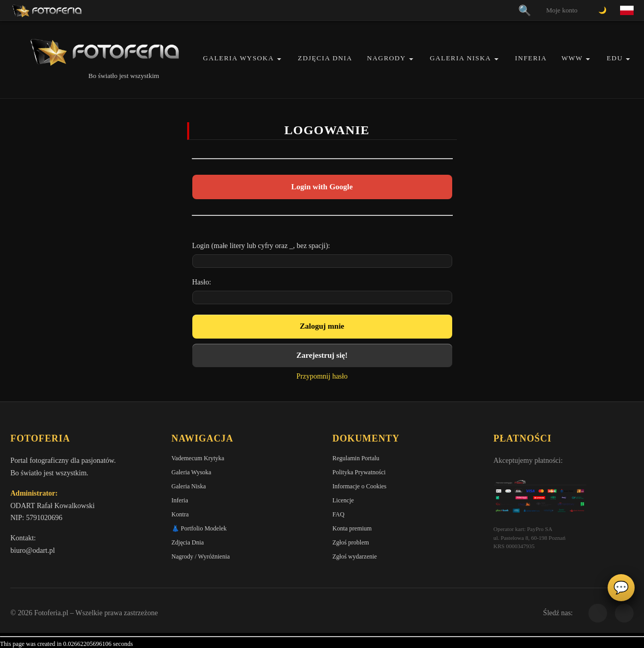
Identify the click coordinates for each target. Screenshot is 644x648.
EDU (615, 58)
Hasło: (202, 282)
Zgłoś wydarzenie (355, 556)
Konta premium (352, 528)
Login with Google (322, 187)
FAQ (339, 514)
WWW (572, 58)
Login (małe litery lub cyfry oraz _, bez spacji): (261, 246)
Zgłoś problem (351, 542)
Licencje (343, 500)
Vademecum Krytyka (198, 458)
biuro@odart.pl (33, 550)
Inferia (531, 58)
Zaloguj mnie (322, 326)
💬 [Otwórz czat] (621, 588)
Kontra (180, 514)
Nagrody (386, 58)
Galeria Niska (461, 58)
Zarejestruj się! (322, 355)
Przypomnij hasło (322, 376)
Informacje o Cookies (360, 486)
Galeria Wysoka (239, 58)
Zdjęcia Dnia (325, 58)
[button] (279, 59)
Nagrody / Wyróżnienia (201, 556)
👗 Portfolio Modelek (199, 528)
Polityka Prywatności (359, 472)
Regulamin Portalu (356, 458)
